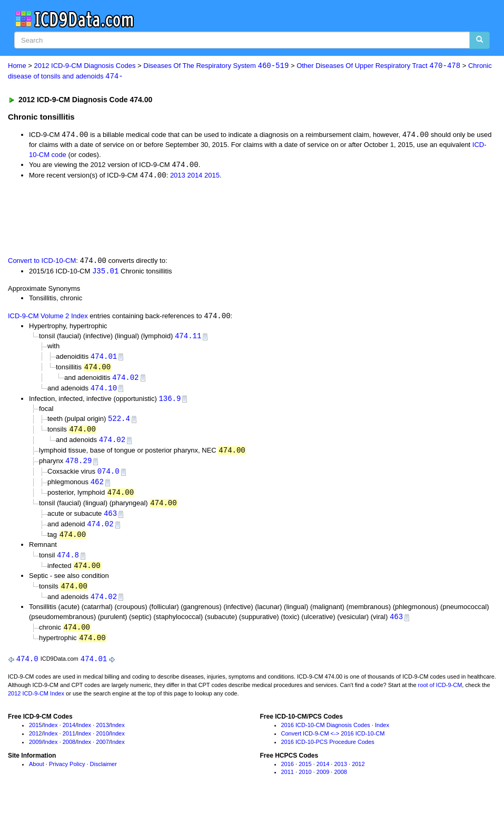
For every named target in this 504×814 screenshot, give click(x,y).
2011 (69, 743)
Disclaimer (103, 774)
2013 (178, 177)
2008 (69, 752)
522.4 (119, 423)
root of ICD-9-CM (440, 695)
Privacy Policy (67, 774)
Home (17, 66)
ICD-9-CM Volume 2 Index (48, 318)
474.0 (27, 669)
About (37, 774)
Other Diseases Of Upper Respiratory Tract (378, 66)
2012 (35, 743)
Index (51, 735)
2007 (102, 752)
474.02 (125, 381)
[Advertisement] (196, 219)
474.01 (104, 359)
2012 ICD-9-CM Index (36, 703)
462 (97, 488)
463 (110, 520)
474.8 (68, 563)
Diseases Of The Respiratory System (216, 66)
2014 (195, 177)
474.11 (188, 339)
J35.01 (105, 273)
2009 (35, 752)
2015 (212, 177)
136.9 (170, 402)
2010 (102, 743)
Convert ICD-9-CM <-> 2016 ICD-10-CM (333, 743)
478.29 (78, 467)
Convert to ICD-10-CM (42, 262)
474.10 (104, 392)
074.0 (108, 477)
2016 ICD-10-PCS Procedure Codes (328, 752)
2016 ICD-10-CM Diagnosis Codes (326, 735)
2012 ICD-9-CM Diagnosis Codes (85, 66)
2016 (288, 774)
